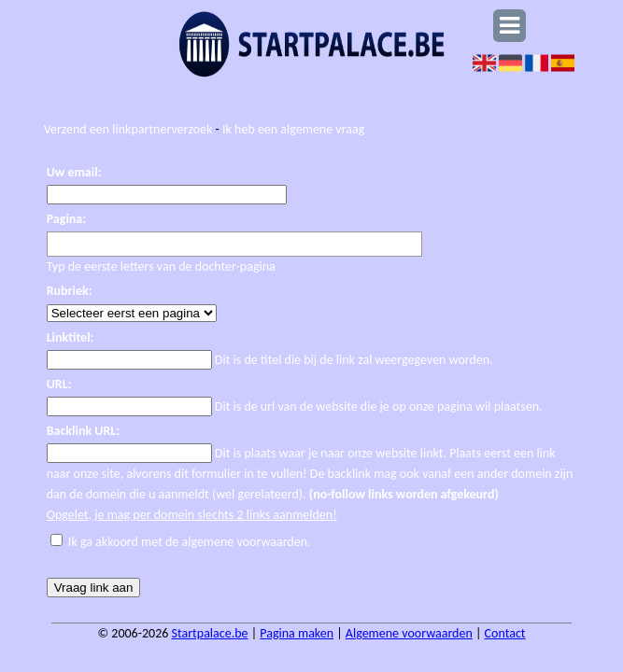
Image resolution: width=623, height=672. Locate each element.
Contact (505, 633)
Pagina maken (297, 633)
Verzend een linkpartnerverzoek (128, 129)
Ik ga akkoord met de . (190, 542)
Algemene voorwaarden (409, 633)
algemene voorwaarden (244, 542)
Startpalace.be (210, 633)
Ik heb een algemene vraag (293, 129)
